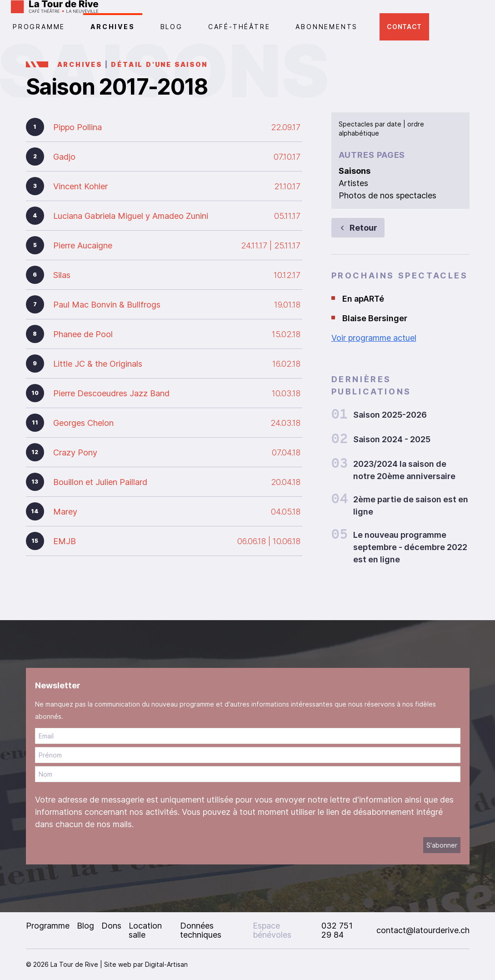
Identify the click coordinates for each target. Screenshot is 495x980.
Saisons (355, 171)
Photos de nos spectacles (387, 195)
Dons (111, 926)
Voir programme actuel (374, 338)
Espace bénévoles (272, 930)
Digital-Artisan (166, 964)
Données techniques (201, 930)
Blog (172, 27)
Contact (404, 27)
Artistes (353, 183)
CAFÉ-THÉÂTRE (239, 27)
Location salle (145, 930)
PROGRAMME (39, 27)
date (394, 124)
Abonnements (327, 27)
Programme (48, 926)
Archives (112, 27)
